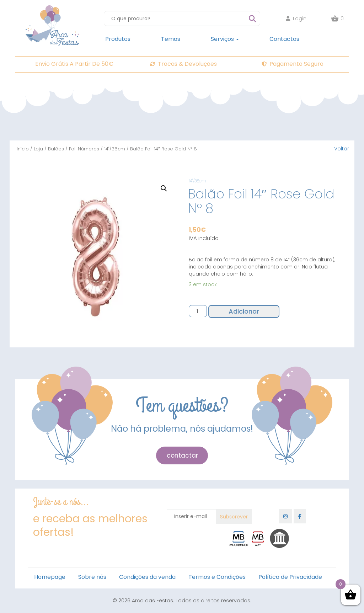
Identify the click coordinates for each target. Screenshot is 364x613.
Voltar (342, 149)
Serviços (225, 39)
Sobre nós (92, 577)
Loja (38, 149)
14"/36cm (115, 149)
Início (23, 149)
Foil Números (84, 149)
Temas (171, 39)
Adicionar (244, 311)
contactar (182, 455)
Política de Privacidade (290, 577)
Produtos (118, 39)
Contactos (284, 39)
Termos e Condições (217, 577)
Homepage (50, 577)
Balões (56, 149)
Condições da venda (147, 577)
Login (296, 18)
